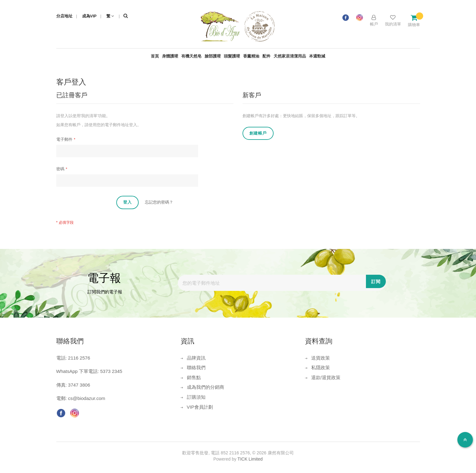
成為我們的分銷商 (206, 387)
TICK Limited (250, 459)
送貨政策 (321, 358)
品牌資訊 (196, 358)
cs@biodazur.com (87, 398)
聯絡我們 (196, 367)
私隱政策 (321, 367)
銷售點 (194, 377)
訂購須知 (196, 397)
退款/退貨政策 (326, 377)
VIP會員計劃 (200, 407)
